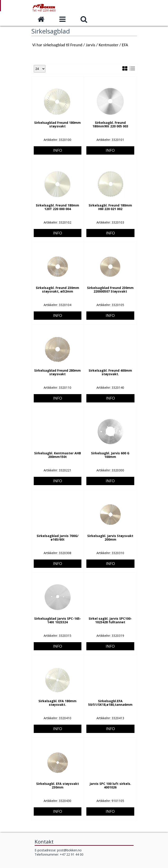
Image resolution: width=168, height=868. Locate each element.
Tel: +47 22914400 (44, 11)
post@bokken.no (69, 850)
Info (58, 133)
